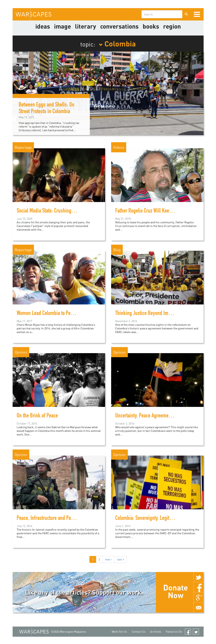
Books (151, 26)
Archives (156, 632)
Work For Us (119, 632)
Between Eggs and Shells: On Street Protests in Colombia (47, 109)
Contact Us (139, 632)
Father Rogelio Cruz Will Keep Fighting (152, 211)
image (62, 26)
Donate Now (176, 591)
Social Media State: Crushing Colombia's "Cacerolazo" (68, 211)
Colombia (117, 43)
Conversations (119, 26)
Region (172, 26)
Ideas (43, 26)
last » (121, 559)
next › (109, 559)
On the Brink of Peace (37, 416)
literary (86, 26)
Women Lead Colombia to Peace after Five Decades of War (72, 314)
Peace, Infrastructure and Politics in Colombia (60, 519)
